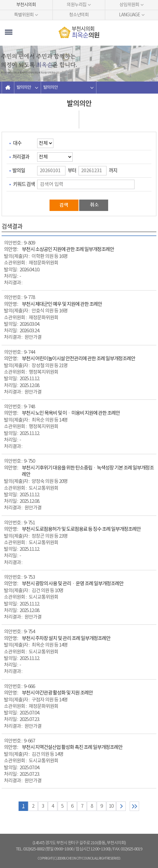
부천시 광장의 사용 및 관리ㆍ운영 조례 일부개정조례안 (73, 584)
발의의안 (24, 88)
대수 (17, 143)
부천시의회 (26, 5)
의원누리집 (77, 5)
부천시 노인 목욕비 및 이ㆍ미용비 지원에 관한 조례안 (71, 413)
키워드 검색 (24, 184)
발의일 (19, 170)
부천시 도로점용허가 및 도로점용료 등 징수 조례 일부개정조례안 (81, 529)
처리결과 (21, 157)
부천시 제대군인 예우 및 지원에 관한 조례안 (62, 304)
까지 (113, 170)
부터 (72, 170)
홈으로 (8, 88)
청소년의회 (79, 15)
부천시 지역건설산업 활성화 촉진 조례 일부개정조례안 (72, 748)
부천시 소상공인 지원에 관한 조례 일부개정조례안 (68, 250)
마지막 (134, 806)
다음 (121, 806)
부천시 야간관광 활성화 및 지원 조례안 (57, 693)
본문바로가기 (0, 0)
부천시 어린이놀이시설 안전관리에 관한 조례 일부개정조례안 (79, 359)
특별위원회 (24, 15)
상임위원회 (129, 5)
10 (111, 806)
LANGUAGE (129, 15)
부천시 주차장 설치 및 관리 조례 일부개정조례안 (66, 639)
